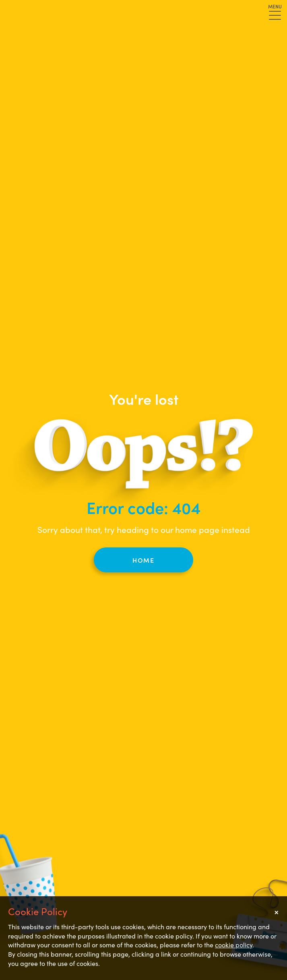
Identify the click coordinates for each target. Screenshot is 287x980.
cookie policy (234, 945)
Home (143, 560)
